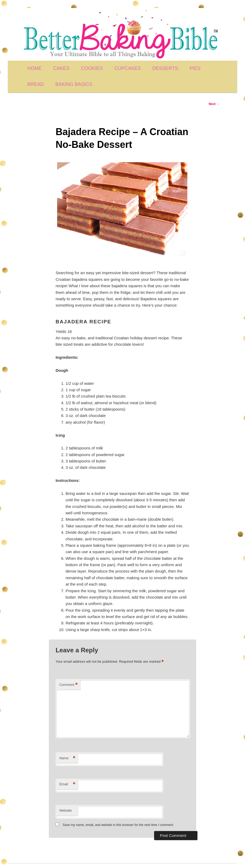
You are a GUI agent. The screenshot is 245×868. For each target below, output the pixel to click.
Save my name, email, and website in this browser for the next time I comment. (118, 825)
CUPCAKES (128, 68)
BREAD (36, 84)
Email (67, 784)
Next (214, 104)
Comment (68, 685)
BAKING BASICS (74, 84)
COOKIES (92, 68)
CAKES (61, 68)
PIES (195, 68)
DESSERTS (165, 68)
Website (66, 810)
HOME (35, 68)
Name (67, 758)
